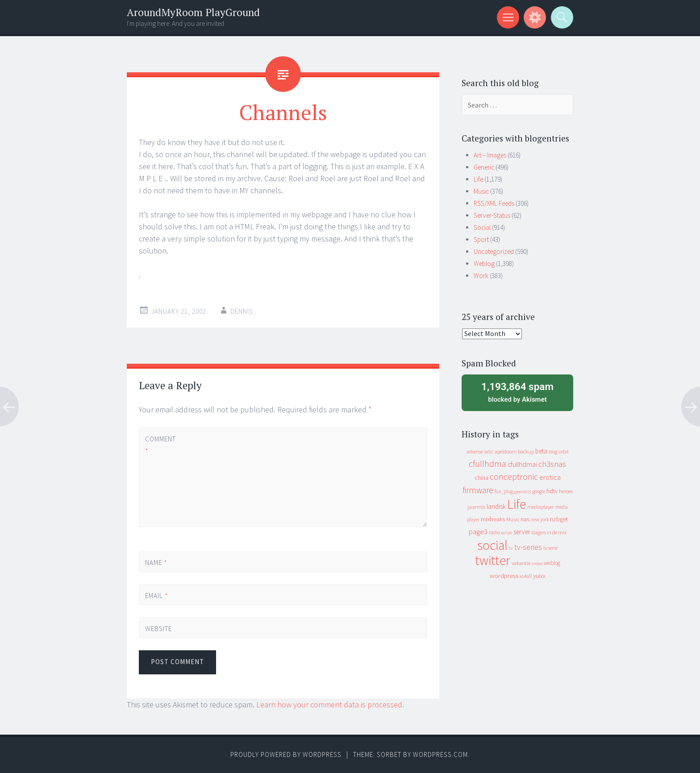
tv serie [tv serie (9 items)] (550, 548)
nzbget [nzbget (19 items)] (559, 519)
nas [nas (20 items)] (525, 519)
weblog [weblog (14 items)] (552, 563)
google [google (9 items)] (539, 491)
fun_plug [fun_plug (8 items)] (504, 491)
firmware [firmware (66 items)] (478, 490)
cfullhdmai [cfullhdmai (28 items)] (522, 464)
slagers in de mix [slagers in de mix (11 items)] (549, 532)
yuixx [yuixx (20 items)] (539, 576)
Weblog (484, 264)
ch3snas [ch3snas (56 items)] (552, 464)
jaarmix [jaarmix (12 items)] (476, 507)
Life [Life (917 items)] (517, 504)
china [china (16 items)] (481, 478)
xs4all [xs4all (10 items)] (526, 576)
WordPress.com (440, 754)
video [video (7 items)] (537, 563)
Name (156, 563)
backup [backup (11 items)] (526, 451)
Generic (484, 167)
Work (481, 276)
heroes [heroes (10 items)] (566, 491)
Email (157, 596)
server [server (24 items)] (522, 532)
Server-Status (492, 215)
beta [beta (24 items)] (541, 451)
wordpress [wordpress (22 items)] (504, 576)
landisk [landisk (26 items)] (496, 506)
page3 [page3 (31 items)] (478, 532)
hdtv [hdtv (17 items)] (552, 491)
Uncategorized (494, 251)
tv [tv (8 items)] (511, 548)
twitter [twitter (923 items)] (493, 560)
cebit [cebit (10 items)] (564, 451)
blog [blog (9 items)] (553, 452)
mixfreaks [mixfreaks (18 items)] (493, 519)
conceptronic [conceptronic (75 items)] (514, 477)
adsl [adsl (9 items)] (489, 452)
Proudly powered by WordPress (286, 754)
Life (478, 179)
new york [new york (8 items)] (540, 519)
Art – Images (490, 155)
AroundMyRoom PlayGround (193, 12)
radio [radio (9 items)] (494, 532)
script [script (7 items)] (506, 533)
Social (482, 227)
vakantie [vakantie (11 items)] (521, 563)
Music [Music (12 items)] (513, 519)
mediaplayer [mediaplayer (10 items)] (541, 507)
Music (481, 191)
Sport (481, 239)
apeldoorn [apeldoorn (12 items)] (505, 451)
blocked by (517, 392)
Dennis (242, 311)
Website (158, 629)
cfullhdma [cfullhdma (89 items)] (487, 463)
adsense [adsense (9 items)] (475, 452)
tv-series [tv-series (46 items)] (528, 547)
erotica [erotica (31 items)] (550, 477)
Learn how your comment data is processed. (330, 704)
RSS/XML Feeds (494, 203)
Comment (160, 445)
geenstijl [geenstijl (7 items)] (523, 492)
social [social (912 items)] (492, 545)
